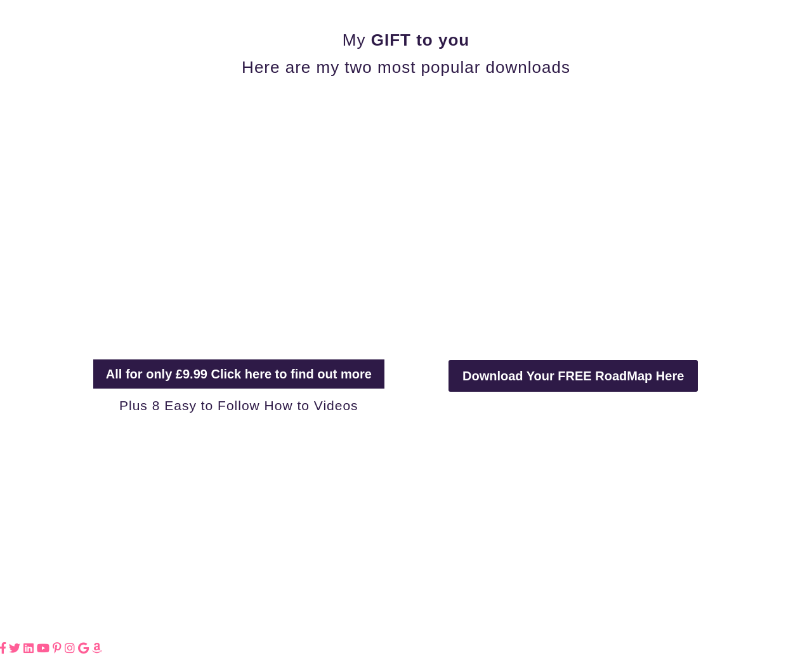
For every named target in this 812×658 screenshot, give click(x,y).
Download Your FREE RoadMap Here (573, 376)
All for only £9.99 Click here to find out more (239, 374)
